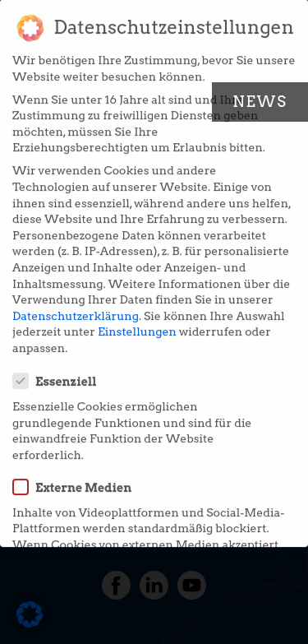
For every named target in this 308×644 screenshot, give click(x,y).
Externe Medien (77, 476)
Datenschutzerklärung (76, 305)
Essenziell (60, 371)
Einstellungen (137, 322)
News (260, 102)
